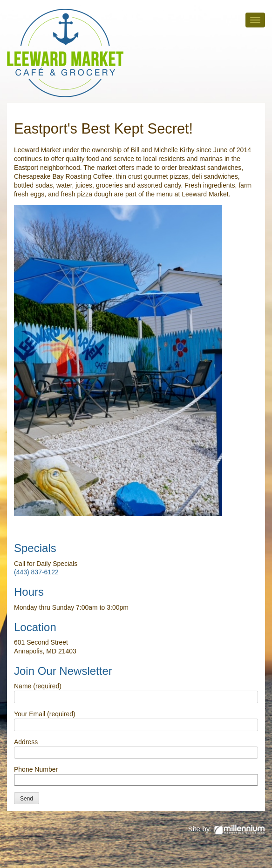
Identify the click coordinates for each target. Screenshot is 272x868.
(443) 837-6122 (36, 572)
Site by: (226, 829)
